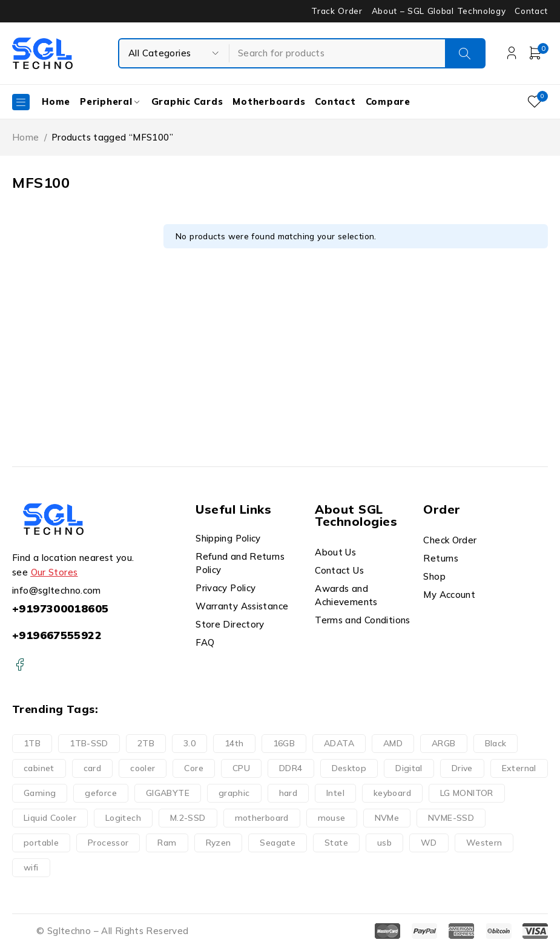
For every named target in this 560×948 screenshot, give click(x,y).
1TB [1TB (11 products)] (32, 743)
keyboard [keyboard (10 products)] (392, 793)
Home (26, 137)
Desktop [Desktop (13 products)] (349, 768)
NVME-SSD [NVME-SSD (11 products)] (451, 818)
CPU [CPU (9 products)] (241, 768)
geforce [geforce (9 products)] (101, 793)
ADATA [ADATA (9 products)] (339, 743)
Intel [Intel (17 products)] (335, 793)
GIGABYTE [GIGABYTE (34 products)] (168, 793)
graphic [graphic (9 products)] (234, 793)
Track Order (337, 11)
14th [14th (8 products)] (234, 743)
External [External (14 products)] (519, 768)
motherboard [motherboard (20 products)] (262, 818)
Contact (531, 11)
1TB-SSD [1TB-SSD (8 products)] (89, 743)
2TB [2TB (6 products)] (146, 743)
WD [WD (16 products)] (429, 843)
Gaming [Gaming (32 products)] (40, 793)
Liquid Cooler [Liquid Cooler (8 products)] (50, 818)
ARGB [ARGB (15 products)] (444, 743)
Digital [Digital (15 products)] (409, 768)
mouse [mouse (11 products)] (332, 818)
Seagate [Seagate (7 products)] (278, 843)
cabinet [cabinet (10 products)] (39, 768)
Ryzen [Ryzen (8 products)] (219, 843)
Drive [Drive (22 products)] (462, 768)
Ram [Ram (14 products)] (167, 843)
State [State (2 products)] (336, 843)
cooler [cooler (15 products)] (143, 768)
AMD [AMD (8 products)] (393, 743)
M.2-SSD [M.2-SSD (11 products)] (188, 818)
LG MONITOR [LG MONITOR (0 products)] (467, 793)
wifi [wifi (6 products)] (31, 867)
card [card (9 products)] (93, 768)
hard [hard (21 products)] (288, 793)
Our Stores (54, 572)
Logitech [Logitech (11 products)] (123, 818)
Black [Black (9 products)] (496, 743)
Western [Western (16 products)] (484, 843)
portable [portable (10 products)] (41, 843)
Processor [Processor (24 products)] (108, 843)
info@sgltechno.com (57, 590)
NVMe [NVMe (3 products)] (387, 818)
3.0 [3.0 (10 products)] (189, 743)
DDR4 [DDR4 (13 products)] (291, 768)
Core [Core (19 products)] (194, 768)
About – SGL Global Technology (439, 11)
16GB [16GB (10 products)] (284, 743)
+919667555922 (57, 635)
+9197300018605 (60, 608)
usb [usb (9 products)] (384, 843)
